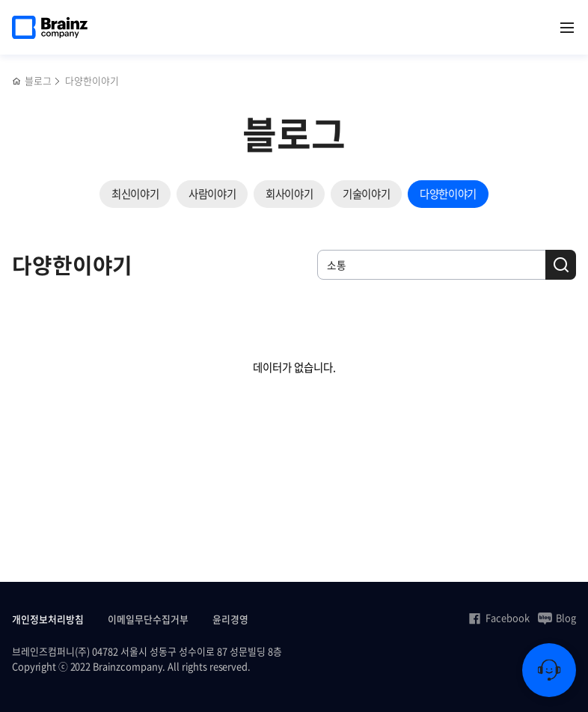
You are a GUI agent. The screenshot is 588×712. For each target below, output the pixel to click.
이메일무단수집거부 (148, 619)
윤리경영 (230, 619)
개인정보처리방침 (48, 619)
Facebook (499, 618)
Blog (557, 618)
